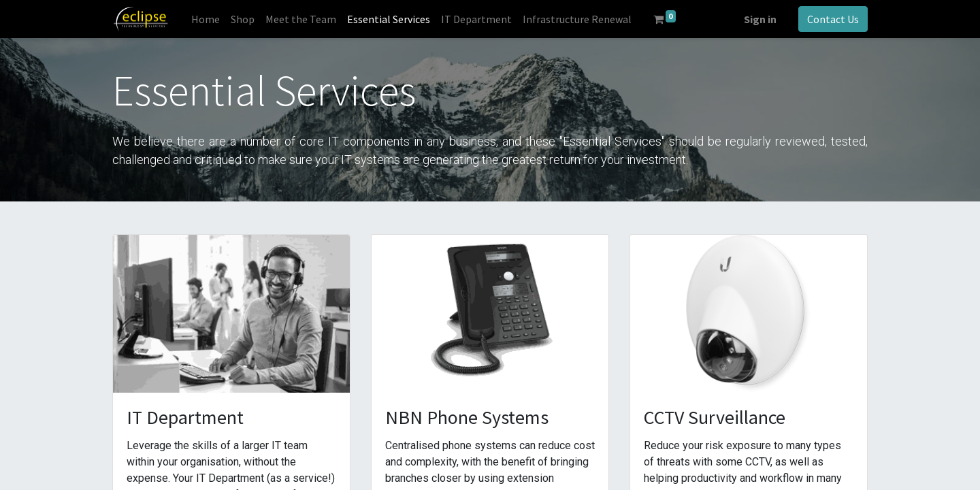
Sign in (760, 19)
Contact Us (833, 19)
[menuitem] (206, 19)
